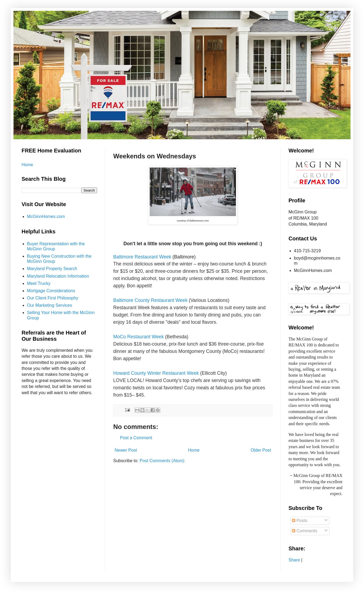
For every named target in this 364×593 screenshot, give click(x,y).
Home (194, 450)
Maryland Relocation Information (58, 276)
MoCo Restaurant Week (138, 337)
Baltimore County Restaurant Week (150, 300)
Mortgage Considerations (51, 291)
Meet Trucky (39, 283)
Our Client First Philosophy (53, 298)
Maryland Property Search (52, 269)
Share (294, 560)
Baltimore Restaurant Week (142, 257)
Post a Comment (136, 438)
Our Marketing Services (49, 305)
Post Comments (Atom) (162, 461)
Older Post (261, 450)
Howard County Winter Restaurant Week (156, 373)
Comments (305, 531)
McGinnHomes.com (46, 217)
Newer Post (126, 450)
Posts (300, 521)
